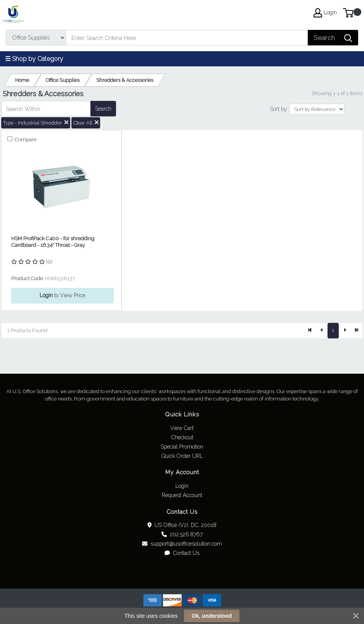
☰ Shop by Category (34, 59)
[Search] (187, 38)
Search (103, 109)
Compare (25, 140)
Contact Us (182, 553)
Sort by (279, 109)
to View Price (62, 295)
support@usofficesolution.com (182, 544)
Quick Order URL (182, 456)
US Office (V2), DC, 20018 (182, 525)
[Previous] (322, 331)
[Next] (345, 331)
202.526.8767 (182, 534)
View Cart (182, 428)
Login (182, 486)
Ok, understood (212, 616)
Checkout (182, 437)
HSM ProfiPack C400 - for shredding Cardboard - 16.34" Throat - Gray (53, 242)
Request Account (182, 495)
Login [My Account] (325, 13)
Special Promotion (182, 447)
